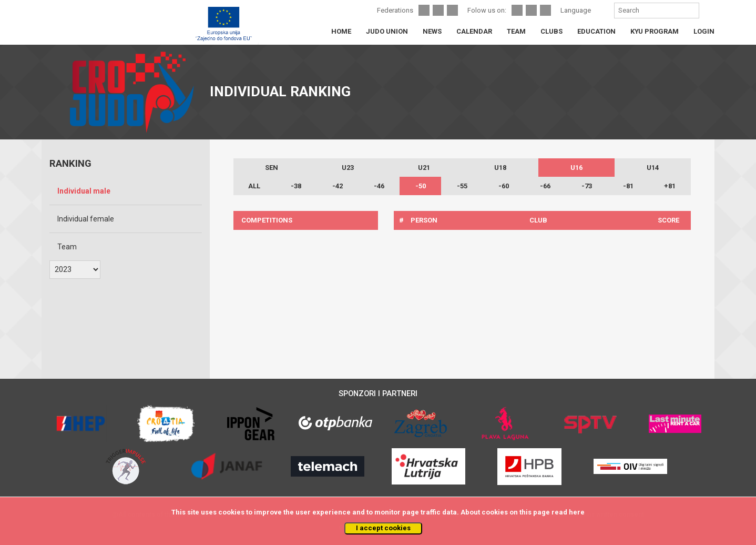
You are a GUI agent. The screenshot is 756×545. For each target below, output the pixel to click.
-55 (462, 186)
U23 (348, 168)
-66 (545, 186)
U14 (653, 168)
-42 (338, 186)
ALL (254, 186)
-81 (628, 186)
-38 (296, 186)
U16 (576, 168)
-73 (587, 186)
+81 (670, 186)
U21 (424, 168)
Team (67, 247)
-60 (504, 186)
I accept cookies (383, 528)
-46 (379, 186)
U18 (500, 168)
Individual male (84, 191)
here (577, 512)
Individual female (86, 219)
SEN (272, 168)
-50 (421, 186)
